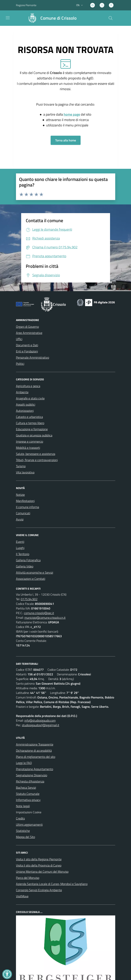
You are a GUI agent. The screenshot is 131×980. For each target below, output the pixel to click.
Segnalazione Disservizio (32, 775)
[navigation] (8, 18)
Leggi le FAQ (24, 763)
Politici (20, 364)
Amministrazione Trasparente (35, 744)
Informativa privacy (28, 800)
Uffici (19, 339)
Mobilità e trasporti (28, 448)
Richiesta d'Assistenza (30, 781)
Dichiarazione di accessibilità (34, 751)
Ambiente (22, 392)
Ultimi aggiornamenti (29, 825)
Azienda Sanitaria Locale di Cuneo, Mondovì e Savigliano (52, 884)
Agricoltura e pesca (28, 386)
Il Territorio (23, 554)
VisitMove (22, 896)
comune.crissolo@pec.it (39, 613)
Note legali (23, 806)
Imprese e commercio (30, 441)
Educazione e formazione (32, 429)
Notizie (20, 495)
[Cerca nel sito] (110, 18)
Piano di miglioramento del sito (36, 757)
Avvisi (20, 519)
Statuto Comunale (28, 794)
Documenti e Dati (27, 345)
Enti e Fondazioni (27, 351)
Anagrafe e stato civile (30, 398)
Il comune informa (28, 507)
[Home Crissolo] (51, 18)
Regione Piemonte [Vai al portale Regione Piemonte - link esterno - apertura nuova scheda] (26, 5)
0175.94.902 (29, 599)
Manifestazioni (25, 501)
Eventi (20, 542)
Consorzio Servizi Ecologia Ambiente (39, 890)
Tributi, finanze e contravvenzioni (37, 460)
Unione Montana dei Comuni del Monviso (42, 872)
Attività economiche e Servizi (35, 572)
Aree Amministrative (29, 333)
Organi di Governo (27, 327)
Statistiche (23, 831)
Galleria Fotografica (28, 560)
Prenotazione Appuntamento (35, 769)
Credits (20, 818)
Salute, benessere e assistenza (36, 454)
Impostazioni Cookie (29, 812)
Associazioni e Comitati (31, 579)
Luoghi (20, 548)
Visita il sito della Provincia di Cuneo (39, 865)
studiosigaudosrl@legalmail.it (41, 725)
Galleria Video (25, 566)
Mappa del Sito (25, 837)
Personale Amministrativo (33, 357)
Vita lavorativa (25, 472)
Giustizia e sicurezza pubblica (34, 435)
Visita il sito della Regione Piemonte (39, 859)
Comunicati (23, 513)
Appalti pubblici (26, 404)
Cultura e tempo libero (30, 423)
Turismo (21, 466)
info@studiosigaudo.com (40, 720)
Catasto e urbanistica (29, 417)
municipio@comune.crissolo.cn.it (45, 618)
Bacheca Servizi (26, 788)
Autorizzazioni (25, 411)
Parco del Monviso (28, 878)
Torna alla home (66, 140)
